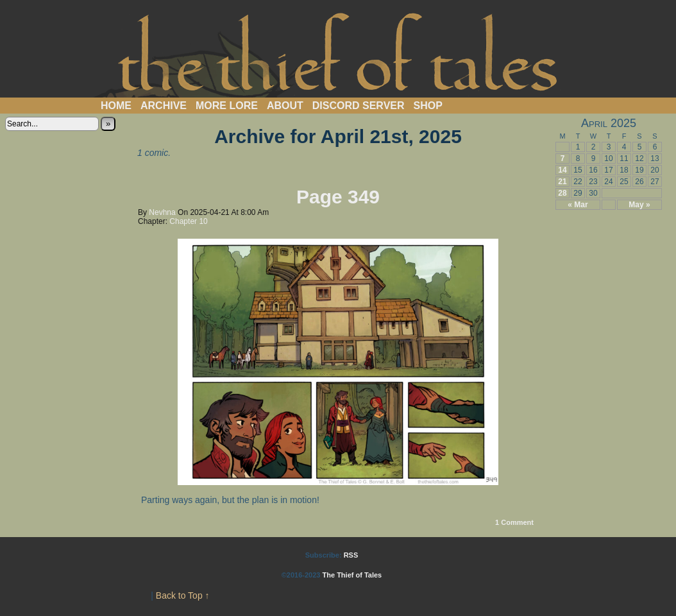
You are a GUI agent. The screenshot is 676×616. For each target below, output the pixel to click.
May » (639, 205)
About (285, 106)
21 (562, 182)
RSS (351, 555)
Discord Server (359, 106)
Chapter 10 (188, 221)
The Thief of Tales (338, 52)
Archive (164, 106)
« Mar (578, 205)
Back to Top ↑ (183, 595)
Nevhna (162, 212)
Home (116, 106)
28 (562, 193)
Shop (428, 106)
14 (562, 170)
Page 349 (338, 197)
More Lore (227, 106)
